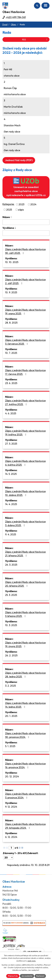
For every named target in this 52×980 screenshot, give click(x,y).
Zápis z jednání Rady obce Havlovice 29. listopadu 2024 (25, 826)
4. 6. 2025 (11, 413)
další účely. (32, 961)
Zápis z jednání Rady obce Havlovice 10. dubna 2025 (25, 493)
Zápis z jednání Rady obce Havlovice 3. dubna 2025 (25, 523)
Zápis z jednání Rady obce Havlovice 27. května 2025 (25, 402)
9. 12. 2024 (11, 807)
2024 (33, 204)
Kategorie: (8, 204)
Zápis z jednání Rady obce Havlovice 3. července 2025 (25, 342)
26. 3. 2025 (11, 565)
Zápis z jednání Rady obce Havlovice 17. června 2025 (25, 372)
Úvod (5, 24)
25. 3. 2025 (11, 595)
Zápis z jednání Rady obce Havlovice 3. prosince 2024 (25, 796)
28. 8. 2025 (11, 323)
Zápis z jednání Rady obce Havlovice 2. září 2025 (25, 281)
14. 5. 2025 (11, 474)
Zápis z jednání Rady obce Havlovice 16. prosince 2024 (25, 765)
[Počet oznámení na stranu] (8, 858)
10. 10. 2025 (12, 262)
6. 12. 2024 (11, 837)
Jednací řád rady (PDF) (19, 160)
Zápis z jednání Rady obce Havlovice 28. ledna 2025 (25, 675)
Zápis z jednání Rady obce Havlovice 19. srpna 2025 (25, 312)
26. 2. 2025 (11, 655)
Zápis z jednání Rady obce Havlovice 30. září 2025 (25, 251)
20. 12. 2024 (12, 776)
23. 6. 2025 (11, 383)
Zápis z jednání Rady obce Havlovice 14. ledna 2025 (25, 705)
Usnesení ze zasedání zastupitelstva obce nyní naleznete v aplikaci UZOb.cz (26, 187)
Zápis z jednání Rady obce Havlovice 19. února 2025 (25, 644)
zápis (21, 210)
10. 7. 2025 (11, 353)
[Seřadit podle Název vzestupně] (12, 216)
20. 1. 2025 (11, 716)
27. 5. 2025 (11, 444)
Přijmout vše (13, 976)
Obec (14, 24)
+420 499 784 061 (16, 17)
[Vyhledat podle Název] (26, 222)
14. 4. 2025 (11, 504)
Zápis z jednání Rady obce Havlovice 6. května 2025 (25, 463)
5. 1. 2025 (10, 746)
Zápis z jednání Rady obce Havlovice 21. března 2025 (25, 554)
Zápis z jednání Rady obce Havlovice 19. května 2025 (25, 433)
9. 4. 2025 (11, 534)
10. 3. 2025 (11, 625)
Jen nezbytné (27, 976)
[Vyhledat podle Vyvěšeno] (26, 233)
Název (6, 217)
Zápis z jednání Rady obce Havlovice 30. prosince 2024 (25, 735)
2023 (21, 204)
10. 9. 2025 (11, 292)
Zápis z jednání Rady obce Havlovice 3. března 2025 (25, 614)
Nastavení (40, 976)
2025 (9, 210)
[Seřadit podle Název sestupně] (12, 218)
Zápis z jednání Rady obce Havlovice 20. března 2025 (25, 584)
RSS (35, 40)
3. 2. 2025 (10, 686)
